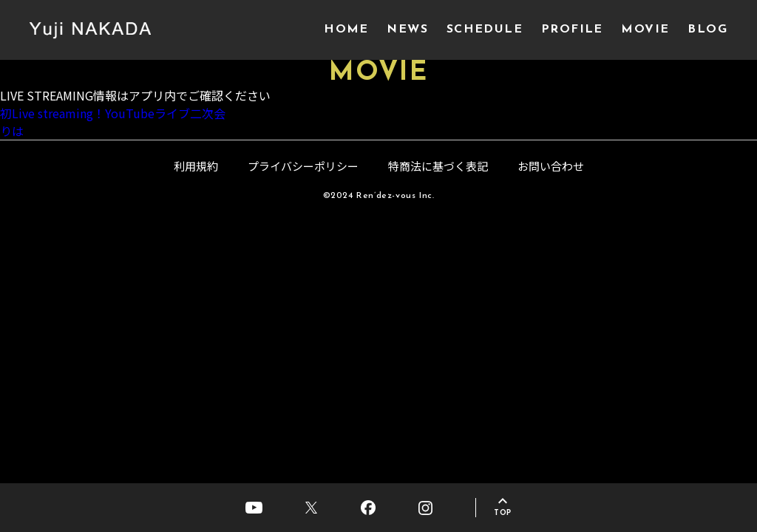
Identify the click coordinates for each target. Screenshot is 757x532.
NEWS (407, 30)
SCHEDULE (485, 30)
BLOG (707, 30)
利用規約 (196, 166)
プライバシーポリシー (303, 166)
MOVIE (645, 30)
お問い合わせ (551, 166)
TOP (503, 513)
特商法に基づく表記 (438, 166)
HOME (346, 30)
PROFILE (572, 30)
